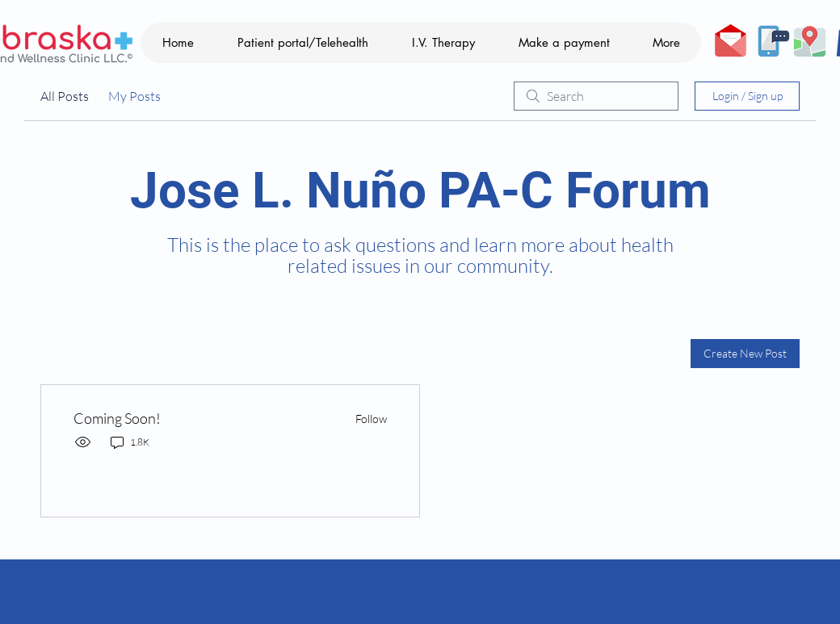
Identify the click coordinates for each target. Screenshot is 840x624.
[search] (596, 96)
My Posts (134, 96)
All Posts (65, 96)
